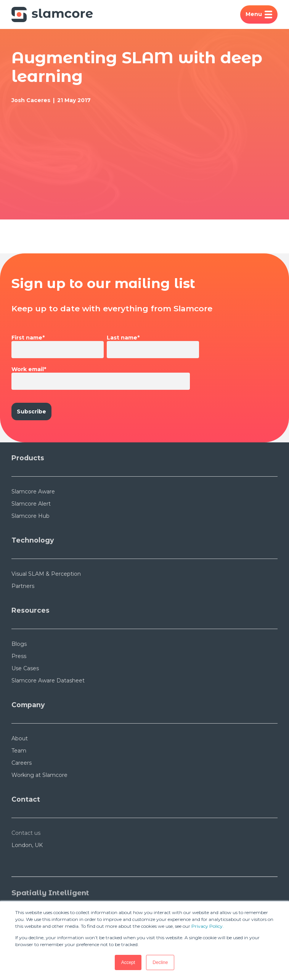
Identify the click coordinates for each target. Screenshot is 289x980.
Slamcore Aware (33, 492)
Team (19, 751)
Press (19, 656)
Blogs (19, 644)
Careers (22, 763)
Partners (23, 586)
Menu (259, 14)
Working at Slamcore (39, 775)
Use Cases (25, 668)
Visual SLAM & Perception (46, 574)
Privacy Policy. (208, 926)
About (20, 738)
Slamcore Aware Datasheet (48, 681)
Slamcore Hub (31, 516)
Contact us (26, 833)
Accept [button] (128, 962)
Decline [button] (160, 962)
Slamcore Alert (31, 504)
